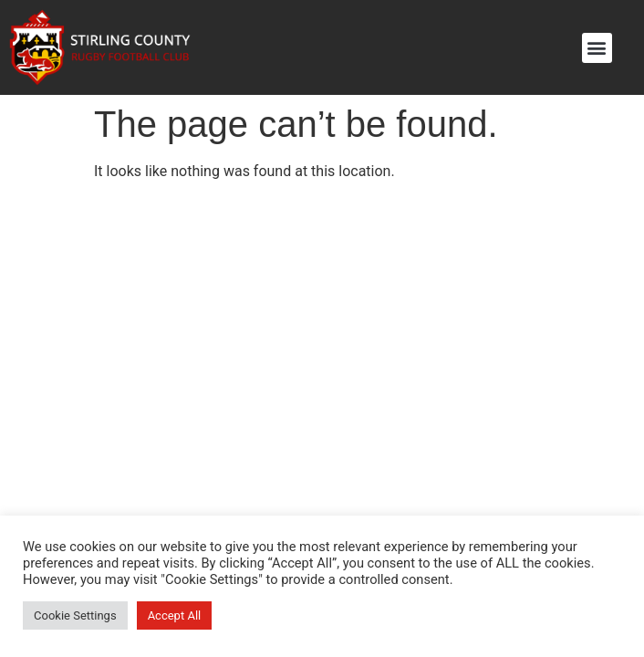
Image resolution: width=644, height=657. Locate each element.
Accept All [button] (175, 615)
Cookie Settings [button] (75, 615)
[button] (597, 48)
